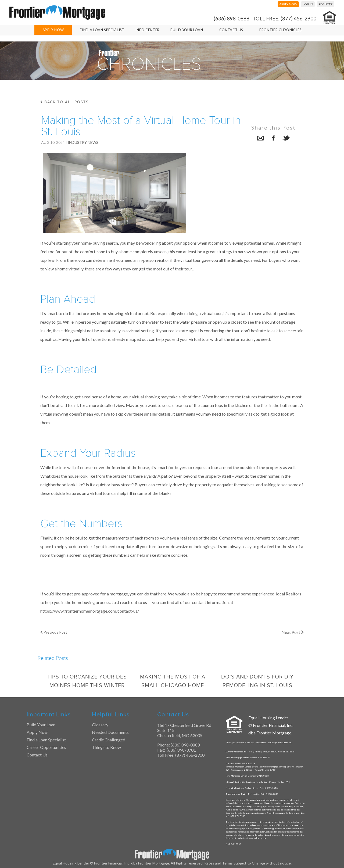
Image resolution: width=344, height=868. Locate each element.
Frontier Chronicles (280, 30)
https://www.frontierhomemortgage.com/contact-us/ (90, 611)
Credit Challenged (109, 740)
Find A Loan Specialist (102, 30)
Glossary (100, 725)
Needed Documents (110, 732)
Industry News (83, 142)
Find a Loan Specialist (46, 740)
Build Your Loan (187, 30)
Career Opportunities (46, 747)
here (162, 594)
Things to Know (106, 747)
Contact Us (231, 30)
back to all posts (64, 102)
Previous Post (54, 632)
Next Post (293, 632)
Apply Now (53, 30)
